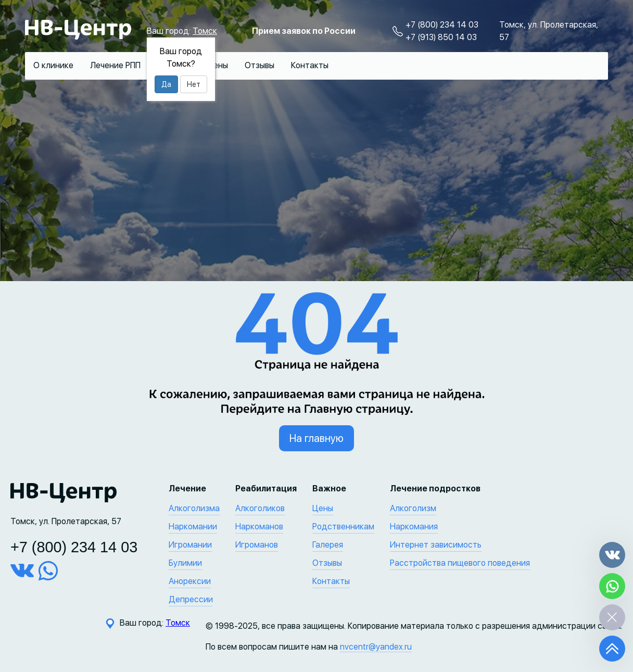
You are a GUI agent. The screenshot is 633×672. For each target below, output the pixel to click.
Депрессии (191, 599)
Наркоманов (259, 527)
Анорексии (190, 581)
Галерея (328, 545)
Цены (218, 65)
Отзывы (259, 65)
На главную (316, 438)
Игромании (190, 545)
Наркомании (193, 527)
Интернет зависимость (436, 545)
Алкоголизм (413, 508)
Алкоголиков (260, 508)
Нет (194, 84)
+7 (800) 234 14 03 (442, 25)
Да (166, 84)
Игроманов (257, 545)
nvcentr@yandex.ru (376, 647)
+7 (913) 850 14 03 (441, 37)
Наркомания (414, 527)
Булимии (185, 563)
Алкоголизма (194, 508)
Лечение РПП (115, 65)
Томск (205, 31)
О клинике (53, 65)
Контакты (310, 65)
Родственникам (343, 527)
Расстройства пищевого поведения (460, 563)
